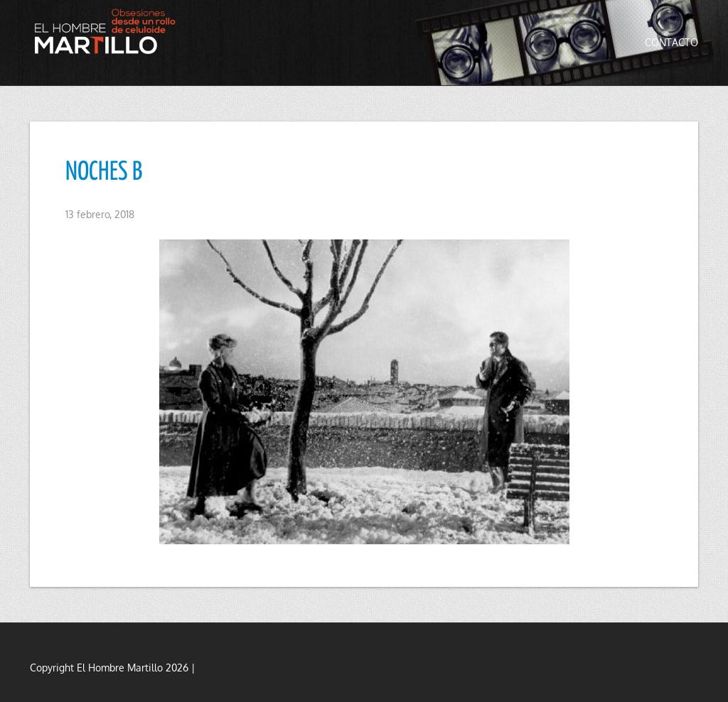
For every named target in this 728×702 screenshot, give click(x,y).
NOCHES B (104, 173)
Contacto (671, 42)
